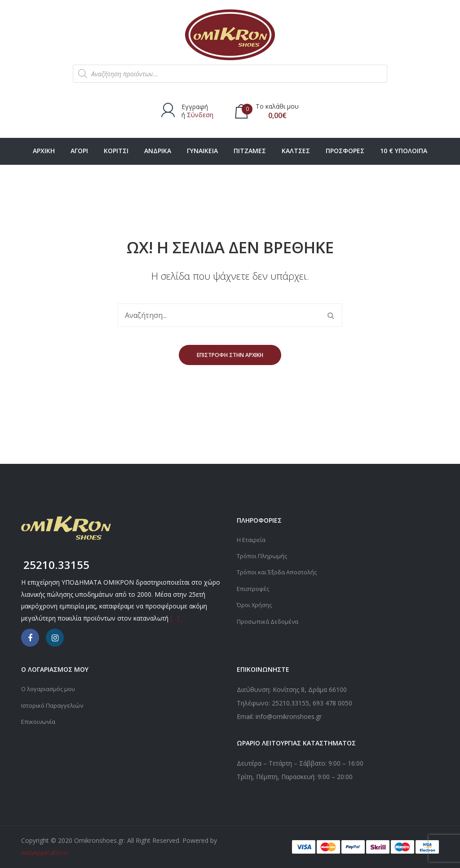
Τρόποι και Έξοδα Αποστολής (280, 572)
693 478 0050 (332, 703)
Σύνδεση (200, 115)
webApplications (45, 853)
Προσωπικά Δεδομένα (269, 620)
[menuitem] (44, 151)
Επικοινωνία (39, 721)
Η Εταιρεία (252, 540)
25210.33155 (290, 703)
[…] (175, 618)
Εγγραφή (195, 107)
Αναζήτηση (331, 315)
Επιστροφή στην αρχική (230, 355)
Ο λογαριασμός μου (50, 689)
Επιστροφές (254, 588)
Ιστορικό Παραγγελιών (54, 705)
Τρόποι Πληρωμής (263, 556)
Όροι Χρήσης (256, 604)
